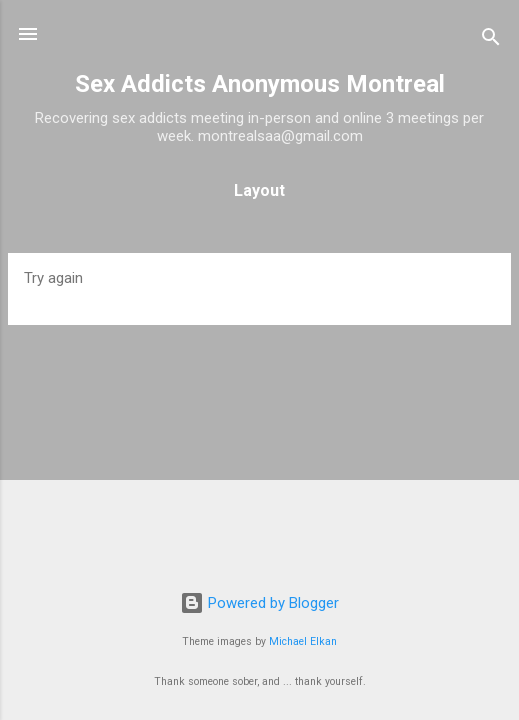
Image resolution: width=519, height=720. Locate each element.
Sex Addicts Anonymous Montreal (260, 84)
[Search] (491, 40)
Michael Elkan (303, 641)
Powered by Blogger (259, 603)
